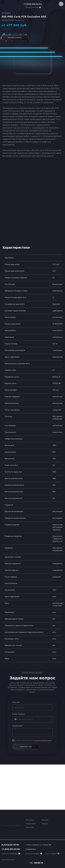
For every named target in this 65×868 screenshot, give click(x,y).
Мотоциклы (30, 820)
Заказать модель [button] (15, 38)
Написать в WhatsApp (32, 7)
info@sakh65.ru (31, 849)
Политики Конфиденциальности (43, 740)
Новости (45, 824)
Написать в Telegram (32, 854)
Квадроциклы (31, 824)
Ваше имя (16, 702)
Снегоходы (30, 827)
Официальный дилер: (8, 860)
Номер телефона (18, 714)
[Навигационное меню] (61, 4)
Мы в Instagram (51, 854)
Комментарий (17, 726)
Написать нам (26, 747)
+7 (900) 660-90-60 (33, 4)
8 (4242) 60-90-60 (10, 845)
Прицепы (45, 820)
